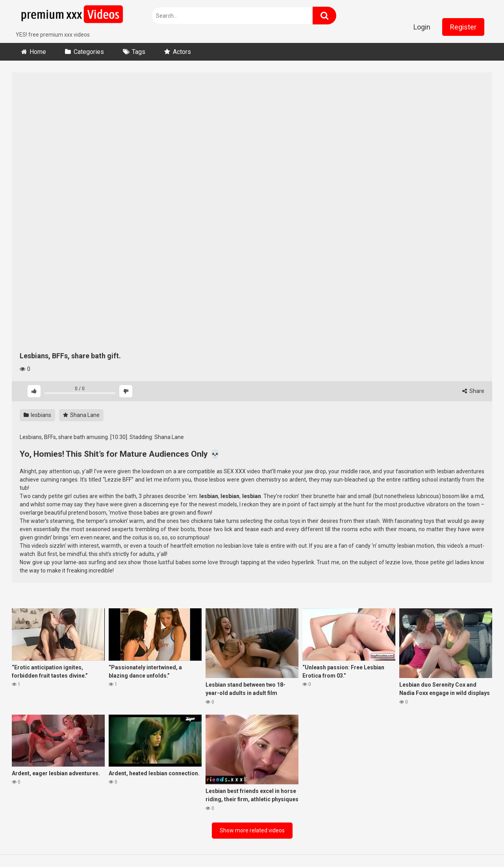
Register (463, 27)
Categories (89, 52)
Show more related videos (252, 830)
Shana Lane (81, 415)
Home (38, 52)
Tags (139, 52)
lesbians (37, 415)
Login (422, 27)
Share (473, 391)
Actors (182, 52)
